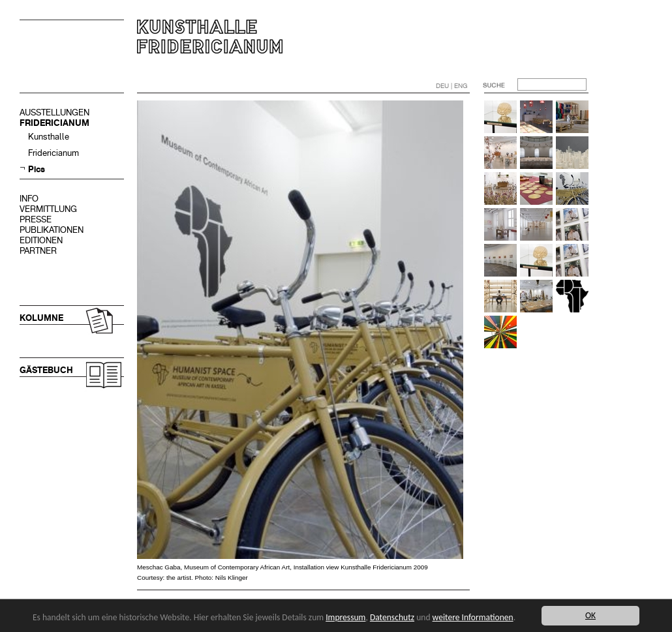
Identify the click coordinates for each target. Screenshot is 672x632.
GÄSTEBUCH (46, 370)
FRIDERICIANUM (54, 123)
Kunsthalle (49, 137)
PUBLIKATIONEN (52, 230)
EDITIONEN (41, 240)
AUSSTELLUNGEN (54, 113)
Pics (37, 169)
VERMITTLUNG (48, 209)
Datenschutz (393, 617)
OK (590, 615)
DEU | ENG (452, 86)
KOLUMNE (41, 318)
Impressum (346, 617)
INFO (29, 199)
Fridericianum (53, 153)
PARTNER (38, 251)
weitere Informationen (474, 617)
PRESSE (36, 219)
